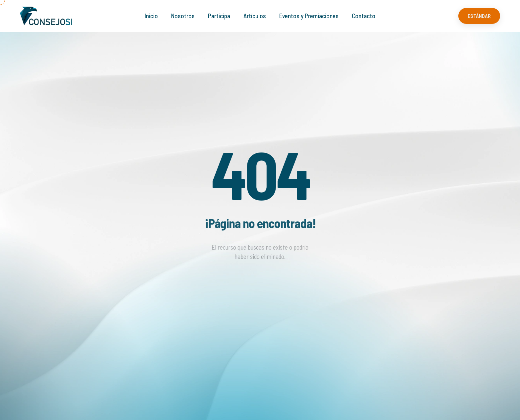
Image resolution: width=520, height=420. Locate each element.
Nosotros (183, 16)
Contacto (364, 16)
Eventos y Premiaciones (309, 16)
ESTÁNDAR (479, 16)
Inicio (151, 16)
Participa (219, 16)
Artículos (255, 16)
